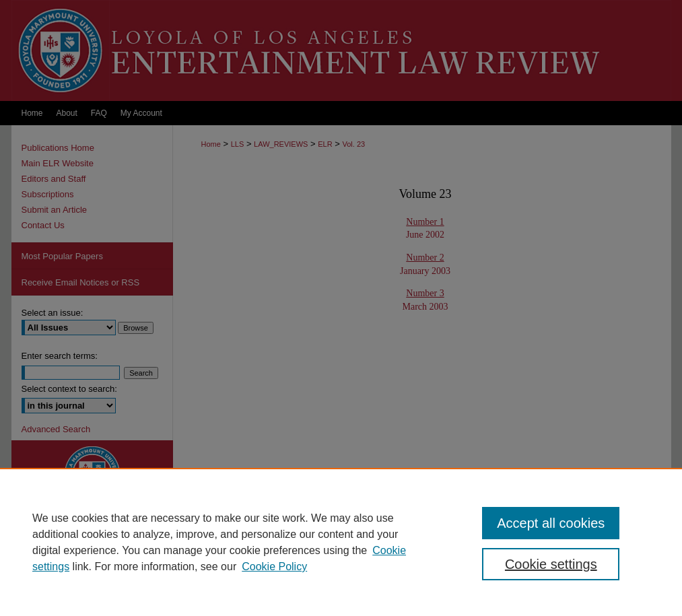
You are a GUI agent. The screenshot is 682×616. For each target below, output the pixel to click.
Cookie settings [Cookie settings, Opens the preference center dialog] (551, 564)
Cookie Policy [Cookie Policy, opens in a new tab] (274, 567)
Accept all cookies (551, 523)
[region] (341, 542)
